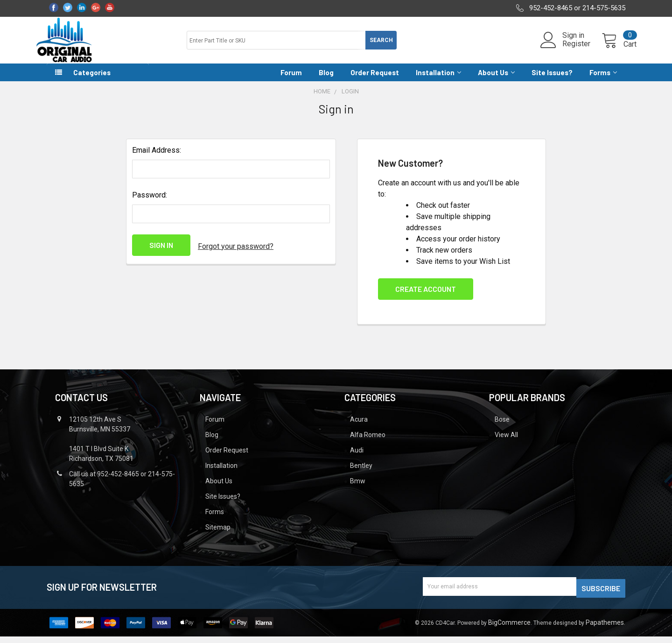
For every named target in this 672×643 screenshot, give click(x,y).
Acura (359, 428)
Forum (291, 81)
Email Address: (157, 159)
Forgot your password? (236, 253)
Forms (603, 81)
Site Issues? (552, 81)
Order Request (375, 81)
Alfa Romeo (368, 443)
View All (506, 443)
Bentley (361, 474)
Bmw (358, 489)
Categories (92, 81)
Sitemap (218, 536)
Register (565, 49)
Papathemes (605, 629)
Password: (150, 203)
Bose (502, 428)
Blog (326, 81)
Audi (357, 459)
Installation (438, 81)
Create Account (426, 297)
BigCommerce (509, 629)
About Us (496, 81)
